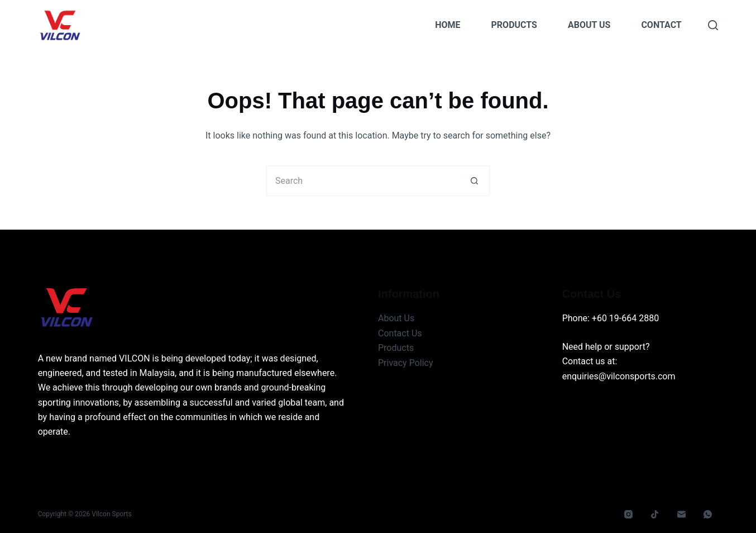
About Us (589, 25)
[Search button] (474, 181)
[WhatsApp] (708, 515)
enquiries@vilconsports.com (619, 376)
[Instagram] (628, 515)
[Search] (713, 25)
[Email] (681, 515)
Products (514, 25)
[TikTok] (655, 515)
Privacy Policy (406, 363)
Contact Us (400, 333)
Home (448, 25)
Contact (661, 25)
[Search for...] (363, 181)
